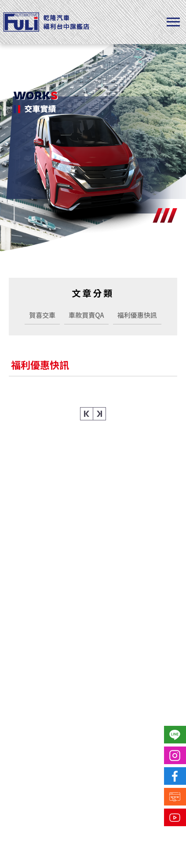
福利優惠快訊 (137, 315)
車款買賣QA (86, 315)
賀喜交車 (42, 315)
